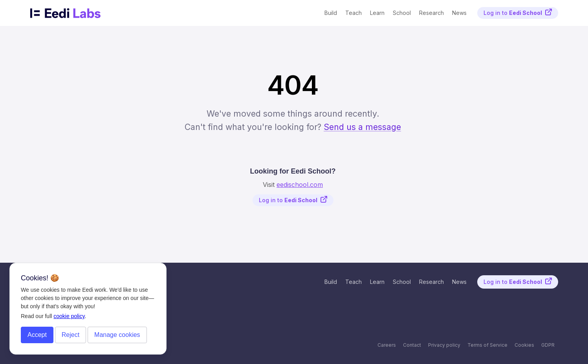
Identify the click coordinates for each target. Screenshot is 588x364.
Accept (37, 335)
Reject (71, 335)
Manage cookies (117, 335)
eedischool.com (300, 185)
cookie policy (69, 316)
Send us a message (362, 127)
